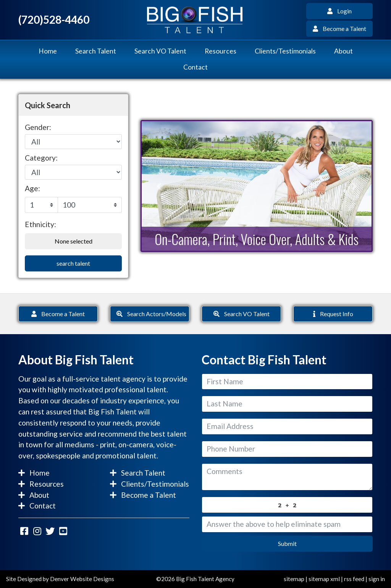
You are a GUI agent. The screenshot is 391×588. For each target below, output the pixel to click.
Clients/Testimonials (285, 51)
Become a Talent (339, 28)
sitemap (294, 579)
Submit (287, 543)
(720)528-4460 (54, 20)
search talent (73, 263)
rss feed (354, 579)
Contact (195, 67)
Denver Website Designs (82, 579)
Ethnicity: (40, 224)
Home (48, 51)
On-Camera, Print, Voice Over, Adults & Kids (257, 239)
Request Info (333, 314)
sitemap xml (324, 579)
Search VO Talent (160, 51)
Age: (32, 188)
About (343, 51)
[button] (159, 186)
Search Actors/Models (151, 314)
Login (339, 11)
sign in (377, 579)
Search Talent (96, 51)
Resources (221, 51)
